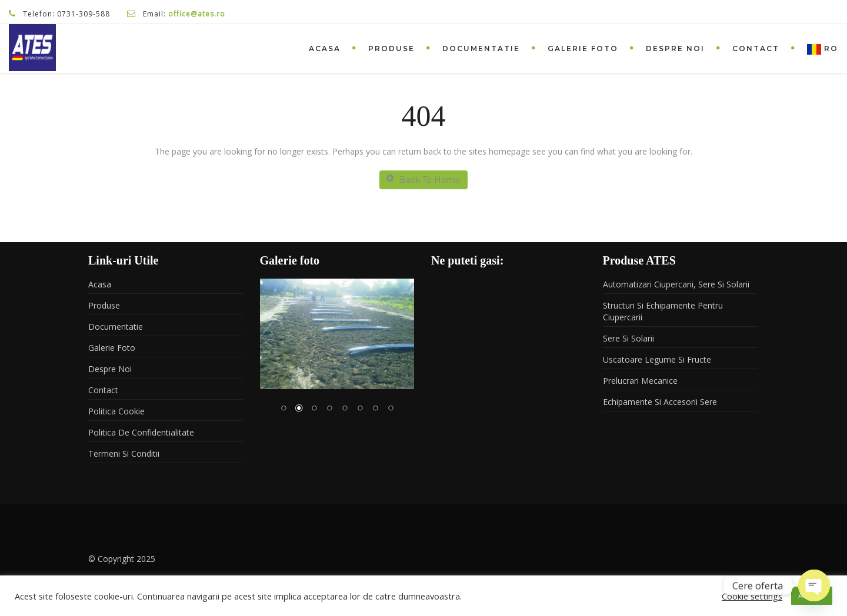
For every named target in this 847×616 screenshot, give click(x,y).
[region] (337, 353)
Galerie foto (583, 48)
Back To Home (423, 180)
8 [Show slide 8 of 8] (391, 409)
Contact (756, 48)
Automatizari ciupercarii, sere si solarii (676, 284)
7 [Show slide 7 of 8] (375, 409)
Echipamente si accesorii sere (660, 402)
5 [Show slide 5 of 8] (345, 409)
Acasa (325, 48)
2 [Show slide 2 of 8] (299, 409)
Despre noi (675, 48)
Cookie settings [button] (752, 596)
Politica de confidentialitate (141, 432)
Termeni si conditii (124, 453)
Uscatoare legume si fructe (657, 359)
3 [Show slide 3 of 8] (314, 409)
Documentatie (481, 48)
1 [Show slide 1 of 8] (284, 409)
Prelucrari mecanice (640, 381)
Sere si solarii (628, 338)
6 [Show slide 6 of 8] (360, 409)
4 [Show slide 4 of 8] (329, 409)
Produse (391, 48)
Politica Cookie (116, 411)
